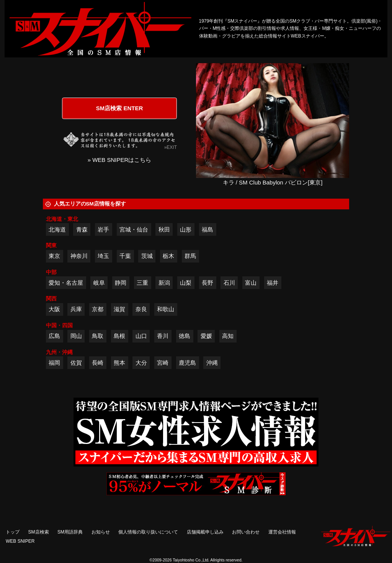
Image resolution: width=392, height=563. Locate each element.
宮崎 (163, 363)
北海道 (57, 229)
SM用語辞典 (70, 532)
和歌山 (166, 309)
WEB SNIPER (20, 541)
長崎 (98, 363)
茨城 (147, 256)
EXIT (172, 147)
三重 (142, 283)
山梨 (186, 283)
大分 (141, 363)
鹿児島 (187, 363)
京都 (98, 309)
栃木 (168, 256)
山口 (141, 336)
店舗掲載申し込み (205, 532)
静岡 (121, 283)
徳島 (185, 336)
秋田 (164, 229)
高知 (228, 336)
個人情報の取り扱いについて (148, 532)
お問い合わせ (246, 532)
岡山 (76, 336)
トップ (13, 532)
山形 (186, 229)
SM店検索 (39, 532)
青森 (82, 229)
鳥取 (98, 336)
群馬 (190, 256)
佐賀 (76, 363)
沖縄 (212, 363)
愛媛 (206, 336)
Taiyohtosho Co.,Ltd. (191, 560)
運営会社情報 (282, 532)
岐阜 (99, 283)
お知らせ (101, 532)
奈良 (141, 309)
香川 (163, 336)
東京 (54, 256)
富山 (251, 283)
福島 (207, 229)
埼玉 (103, 256)
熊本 (119, 363)
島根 (119, 336)
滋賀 (119, 309)
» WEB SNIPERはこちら (120, 160)
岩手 (103, 229)
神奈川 (79, 256)
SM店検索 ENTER (120, 108)
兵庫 (76, 309)
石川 (229, 283)
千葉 (125, 256)
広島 (54, 336)
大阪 (54, 309)
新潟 (164, 283)
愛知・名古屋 (66, 283)
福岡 (54, 363)
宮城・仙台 (134, 229)
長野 (207, 283)
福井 (273, 283)
